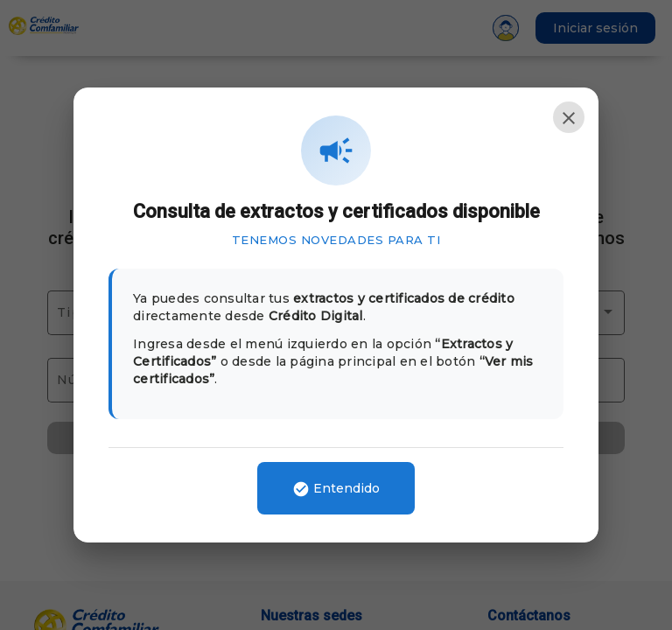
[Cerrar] (569, 117)
